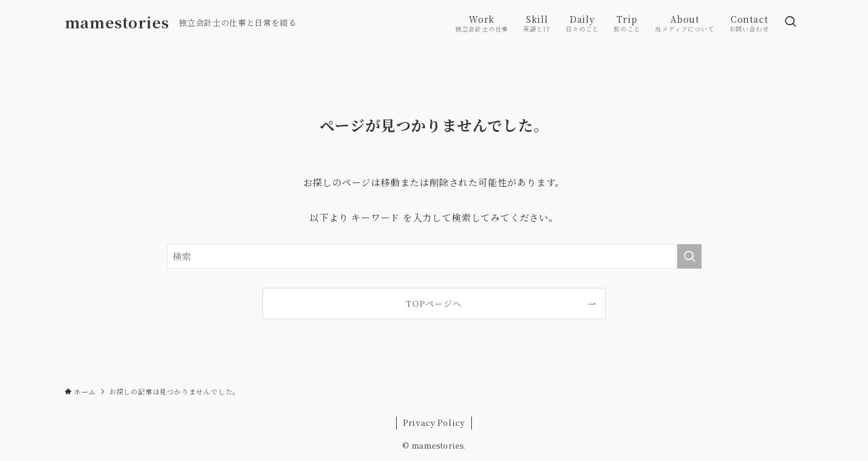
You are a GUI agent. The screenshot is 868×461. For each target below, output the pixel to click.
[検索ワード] (434, 256)
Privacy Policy (434, 422)
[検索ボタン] (790, 22)
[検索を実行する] (689, 256)
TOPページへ (434, 303)
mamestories (117, 22)
